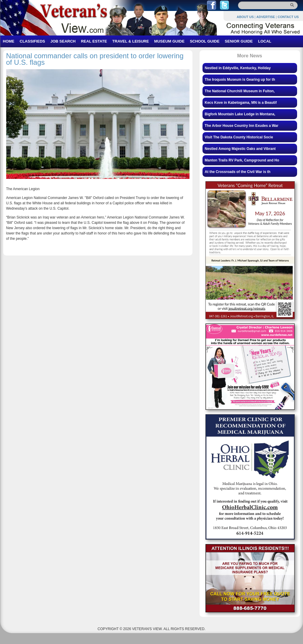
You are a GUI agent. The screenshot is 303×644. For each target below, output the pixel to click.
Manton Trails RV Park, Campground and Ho (242, 160)
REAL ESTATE (94, 41)
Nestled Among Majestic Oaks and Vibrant (240, 149)
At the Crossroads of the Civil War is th (238, 172)
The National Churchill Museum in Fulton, (240, 91)
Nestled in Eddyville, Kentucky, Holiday (238, 68)
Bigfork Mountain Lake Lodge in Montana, (240, 114)
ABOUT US (245, 17)
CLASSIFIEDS (33, 41)
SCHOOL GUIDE (205, 41)
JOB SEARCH (63, 41)
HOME (9, 41)
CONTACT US (288, 17)
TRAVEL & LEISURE (131, 41)
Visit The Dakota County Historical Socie (239, 137)
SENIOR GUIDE (239, 41)
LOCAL (265, 41)
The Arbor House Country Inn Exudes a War (242, 126)
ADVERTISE (266, 17)
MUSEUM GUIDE (170, 41)
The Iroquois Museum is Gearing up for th (240, 80)
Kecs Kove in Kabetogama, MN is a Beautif (241, 103)
